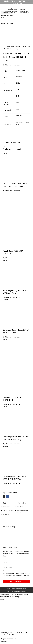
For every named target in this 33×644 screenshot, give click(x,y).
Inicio (4, 47)
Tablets (9, 47)
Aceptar (8, 599)
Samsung (19, 77)
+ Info (2, 599)
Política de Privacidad (16, 571)
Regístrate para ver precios (11, 65)
